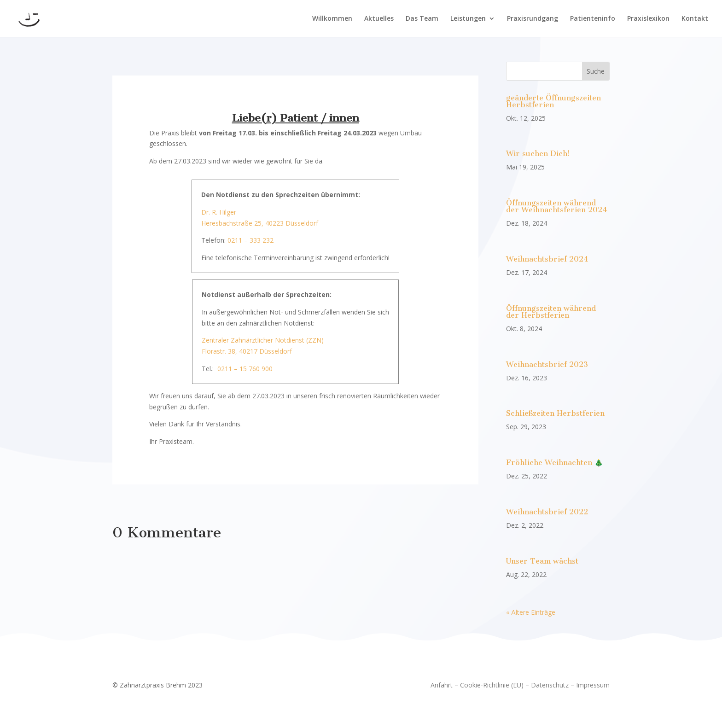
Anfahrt (442, 685)
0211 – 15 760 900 (245, 369)
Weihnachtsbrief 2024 (547, 259)
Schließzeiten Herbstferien (555, 413)
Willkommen (332, 19)
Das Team (422, 19)
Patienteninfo (593, 19)
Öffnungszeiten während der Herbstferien (551, 312)
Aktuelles (379, 19)
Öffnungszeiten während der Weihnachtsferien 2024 (557, 206)
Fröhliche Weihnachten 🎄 (555, 463)
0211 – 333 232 (250, 240)
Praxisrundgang (533, 19)
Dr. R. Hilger (219, 212)
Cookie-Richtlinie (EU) (492, 685)
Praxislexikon (648, 19)
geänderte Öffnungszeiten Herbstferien (553, 101)
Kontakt (695, 19)
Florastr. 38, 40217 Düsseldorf (247, 351)
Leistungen (468, 19)
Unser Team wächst (542, 561)
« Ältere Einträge (531, 612)
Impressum (593, 685)
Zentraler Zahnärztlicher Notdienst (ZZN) (263, 340)
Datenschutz (550, 685)
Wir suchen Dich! (538, 154)
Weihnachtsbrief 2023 (547, 364)
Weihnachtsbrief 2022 (547, 512)
